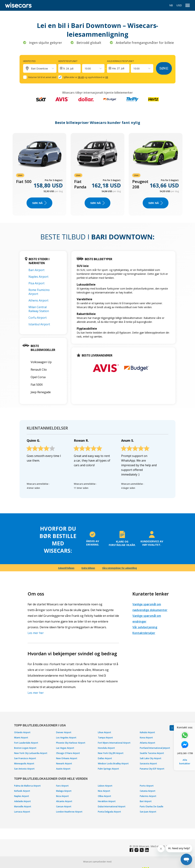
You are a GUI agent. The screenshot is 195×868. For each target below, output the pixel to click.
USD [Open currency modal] (179, 5)
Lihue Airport (104, 732)
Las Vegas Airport (65, 748)
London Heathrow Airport (69, 812)
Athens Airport (38, 300)
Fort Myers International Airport (114, 743)
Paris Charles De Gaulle (152, 806)
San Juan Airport (148, 812)
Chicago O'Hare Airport (68, 753)
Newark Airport (64, 764)
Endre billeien (88, 568)
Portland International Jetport (155, 748)
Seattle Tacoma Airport (152, 753)
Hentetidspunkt (68, 61)
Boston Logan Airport (25, 748)
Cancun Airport (64, 806)
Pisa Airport (36, 283)
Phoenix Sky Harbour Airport (71, 743)
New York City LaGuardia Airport (31, 753)
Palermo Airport (148, 796)
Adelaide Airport (22, 801)
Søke (164, 68)
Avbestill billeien (66, 568)
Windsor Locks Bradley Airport (113, 764)
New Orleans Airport (67, 758)
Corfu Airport (38, 318)
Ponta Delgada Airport (109, 812)
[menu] (188, 5)
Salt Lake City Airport (151, 758)
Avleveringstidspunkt (120, 61)
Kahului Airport (147, 732)
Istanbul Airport (39, 324)
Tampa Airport (105, 738)
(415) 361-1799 (185, 753)
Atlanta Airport (148, 743)
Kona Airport (146, 738)
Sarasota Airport (148, 764)
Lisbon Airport (105, 786)
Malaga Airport (64, 791)
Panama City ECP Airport (152, 769)
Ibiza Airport (62, 796)
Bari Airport (36, 270)
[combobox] (85, 68)
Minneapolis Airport (24, 764)
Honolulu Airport (106, 748)
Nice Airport (104, 791)
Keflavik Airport (22, 791)
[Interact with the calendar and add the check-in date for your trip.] (69, 68)
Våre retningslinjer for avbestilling (120, 568)
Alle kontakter (185, 762)
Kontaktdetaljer (144, 633)
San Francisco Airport (25, 758)
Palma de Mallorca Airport (27, 786)
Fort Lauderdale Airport (26, 743)
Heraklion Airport (107, 801)
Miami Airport (21, 738)
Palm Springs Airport (108, 769)
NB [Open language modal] (171, 5)
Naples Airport (38, 277)
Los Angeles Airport (66, 738)
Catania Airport (148, 791)
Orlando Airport (22, 732)
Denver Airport (64, 732)
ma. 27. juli (118, 68)
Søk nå (39, 203)
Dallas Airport (105, 758)
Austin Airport (63, 769)
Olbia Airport (104, 796)
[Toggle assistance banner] (172, 728)
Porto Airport (147, 786)
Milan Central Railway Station (39, 309)
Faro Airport (62, 786)
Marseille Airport (23, 806)
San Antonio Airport (24, 769)
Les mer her (36, 633)
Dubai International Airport (112, 806)
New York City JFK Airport (111, 753)
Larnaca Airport (22, 812)
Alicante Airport (64, 801)
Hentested (29, 61)
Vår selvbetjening (145, 627)
